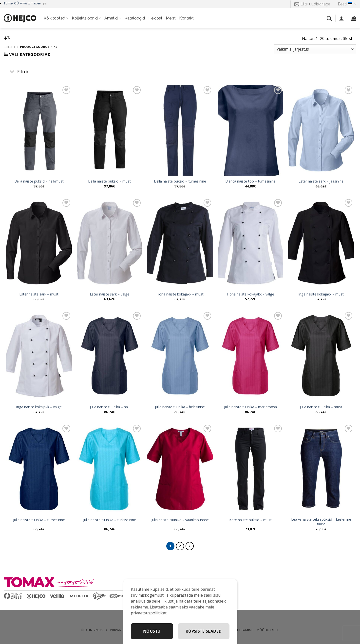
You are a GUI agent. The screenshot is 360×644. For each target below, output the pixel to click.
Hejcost (155, 18)
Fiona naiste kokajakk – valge (250, 294)
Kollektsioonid (86, 18)
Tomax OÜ (22, 3)
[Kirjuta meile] (45, 4)
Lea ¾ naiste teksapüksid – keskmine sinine (321, 522)
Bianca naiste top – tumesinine (250, 181)
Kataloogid (135, 18)
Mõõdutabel (268, 630)
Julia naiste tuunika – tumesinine (39, 520)
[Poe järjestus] (315, 49)
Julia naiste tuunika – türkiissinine (110, 520)
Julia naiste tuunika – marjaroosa (250, 407)
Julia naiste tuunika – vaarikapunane (180, 520)
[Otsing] (329, 18)
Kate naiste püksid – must (250, 520)
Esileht (9, 47)
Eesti (347, 4)
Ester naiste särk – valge (110, 294)
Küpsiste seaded (204, 631)
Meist (171, 18)
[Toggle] (12, 72)
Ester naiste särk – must (39, 294)
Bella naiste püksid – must (109, 181)
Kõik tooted (56, 18)
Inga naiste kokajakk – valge (39, 407)
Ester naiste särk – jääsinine (321, 181)
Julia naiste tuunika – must (321, 407)
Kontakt (186, 18)
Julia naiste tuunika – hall (110, 407)
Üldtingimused (94, 630)
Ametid (113, 18)
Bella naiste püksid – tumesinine (180, 181)
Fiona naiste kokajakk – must (180, 294)
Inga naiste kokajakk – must (321, 294)
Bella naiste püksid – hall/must (39, 181)
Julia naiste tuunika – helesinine (180, 407)
